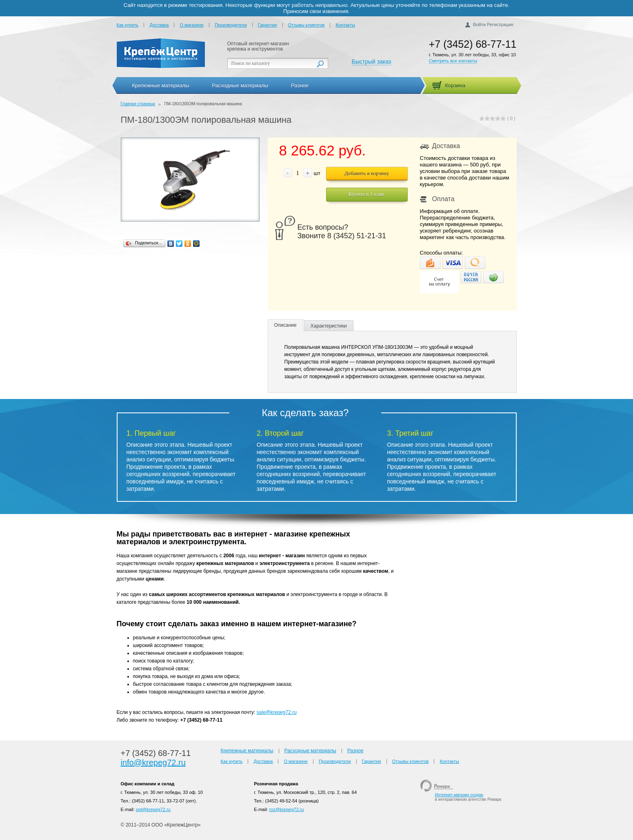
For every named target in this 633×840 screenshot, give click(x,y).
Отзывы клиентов (307, 25)
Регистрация (500, 24)
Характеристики (329, 326)
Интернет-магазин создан (459, 795)
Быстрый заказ (372, 62)
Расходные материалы (240, 85)
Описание (285, 325)
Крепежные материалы (161, 85)
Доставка (159, 25)
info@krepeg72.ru (153, 762)
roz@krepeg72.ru (286, 809)
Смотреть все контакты (453, 61)
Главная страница (138, 104)
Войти (479, 24)
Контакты (345, 25)
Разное (300, 85)
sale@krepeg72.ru (277, 712)
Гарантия (268, 25)
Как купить (128, 25)
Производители (231, 25)
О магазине (191, 25)
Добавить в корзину (367, 173)
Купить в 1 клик (366, 194)
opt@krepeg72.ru (153, 809)
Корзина (455, 85)
